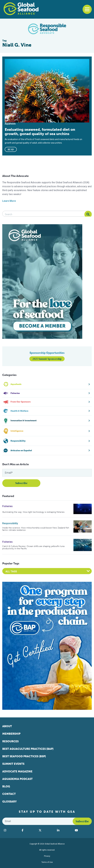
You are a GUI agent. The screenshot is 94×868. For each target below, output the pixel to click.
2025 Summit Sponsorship (47, 359)
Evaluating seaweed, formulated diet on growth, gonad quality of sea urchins (40, 132)
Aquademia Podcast (17, 779)
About (7, 726)
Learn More (9, 201)
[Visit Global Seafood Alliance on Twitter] (46, 830)
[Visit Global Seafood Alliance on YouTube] (82, 830)
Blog (6, 786)
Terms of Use (47, 862)
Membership (11, 734)
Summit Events (13, 764)
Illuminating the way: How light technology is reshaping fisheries (33, 512)
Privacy (47, 856)
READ (11, 149)
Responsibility (10, 523)
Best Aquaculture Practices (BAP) (28, 749)
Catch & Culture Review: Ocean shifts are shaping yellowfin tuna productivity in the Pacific (33, 547)
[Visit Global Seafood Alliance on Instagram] (11, 830)
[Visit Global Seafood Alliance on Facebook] (29, 830)
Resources (10, 741)
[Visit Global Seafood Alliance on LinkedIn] (64, 830)
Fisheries (7, 506)
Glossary (10, 802)
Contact (9, 794)
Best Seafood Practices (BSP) (24, 756)
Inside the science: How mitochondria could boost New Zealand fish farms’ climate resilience (36, 529)
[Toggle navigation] (87, 9)
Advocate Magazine (17, 771)
